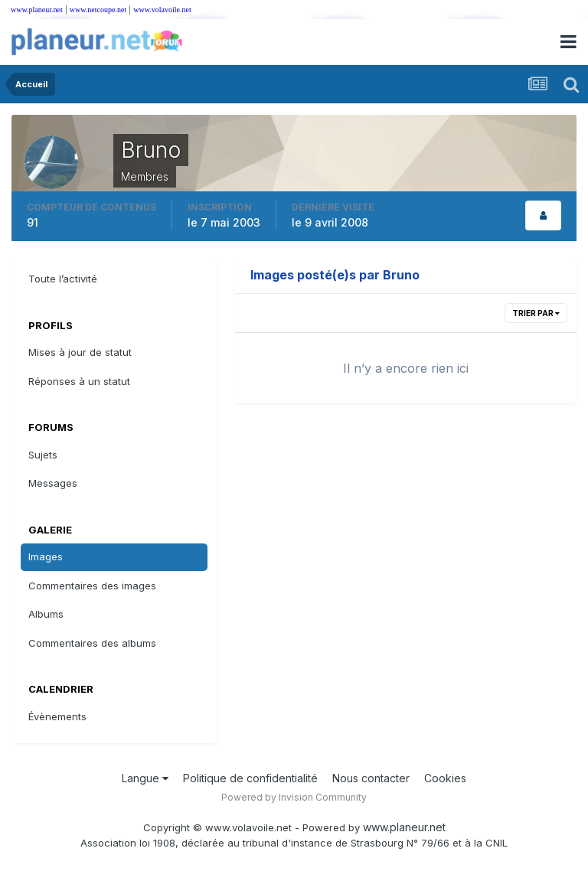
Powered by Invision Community (294, 797)
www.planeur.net (37, 10)
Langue (145, 778)
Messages (53, 483)
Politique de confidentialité (250, 778)
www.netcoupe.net (98, 10)
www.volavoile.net (162, 10)
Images (46, 556)
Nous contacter (371, 778)
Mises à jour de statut (80, 352)
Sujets (43, 455)
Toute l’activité (63, 279)
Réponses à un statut (79, 381)
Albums (46, 614)
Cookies (445, 778)
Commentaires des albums (92, 643)
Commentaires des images (92, 586)
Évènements (57, 716)
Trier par (536, 313)
